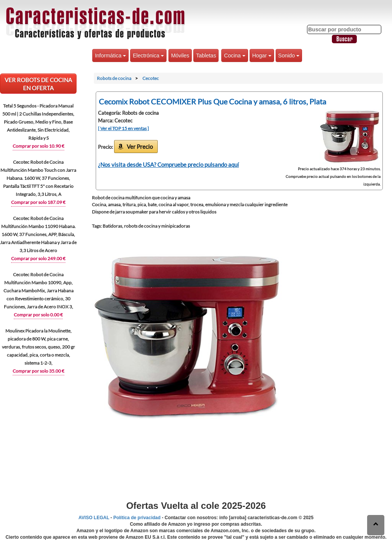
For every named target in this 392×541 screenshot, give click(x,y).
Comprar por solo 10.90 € (38, 146)
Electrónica (148, 55)
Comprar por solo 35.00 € (38, 371)
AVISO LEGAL (94, 518)
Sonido (289, 55)
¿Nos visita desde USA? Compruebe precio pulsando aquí (168, 165)
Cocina (234, 55)
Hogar (262, 55)
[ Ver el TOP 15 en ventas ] (123, 128)
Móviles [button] (180, 55)
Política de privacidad (137, 518)
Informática (110, 55)
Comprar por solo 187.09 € (38, 202)
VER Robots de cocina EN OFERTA (38, 84)
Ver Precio (140, 147)
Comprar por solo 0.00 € (38, 315)
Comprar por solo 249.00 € (38, 258)
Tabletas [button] (206, 55)
